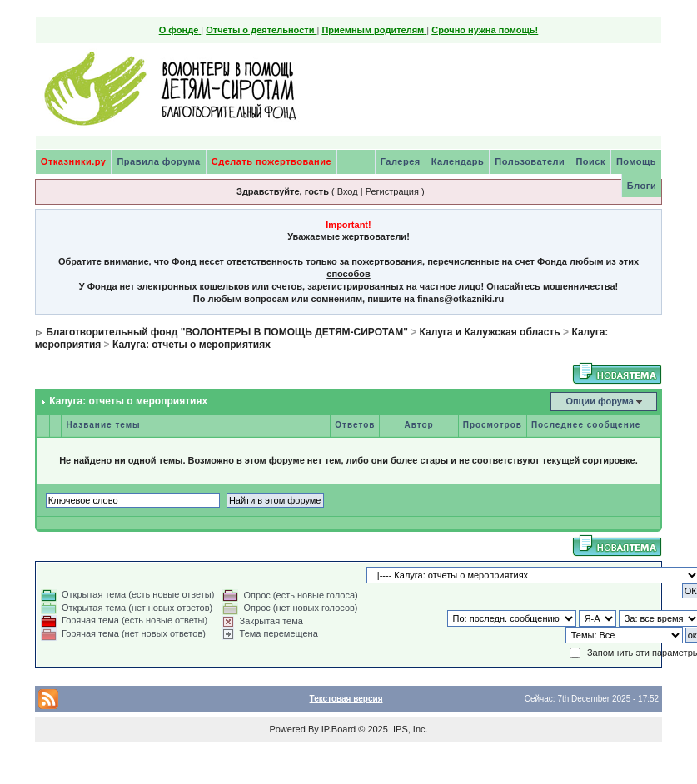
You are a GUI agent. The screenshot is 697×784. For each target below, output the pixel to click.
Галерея (401, 161)
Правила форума (158, 161)
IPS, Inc (409, 729)
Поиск (590, 161)
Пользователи (530, 161)
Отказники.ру (74, 161)
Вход (348, 191)
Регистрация (392, 191)
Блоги (642, 186)
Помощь (636, 161)
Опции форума (599, 401)
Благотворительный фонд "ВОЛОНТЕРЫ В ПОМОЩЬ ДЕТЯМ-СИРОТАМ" (227, 332)
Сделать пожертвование (271, 161)
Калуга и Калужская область (490, 332)
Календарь (458, 161)
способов (348, 274)
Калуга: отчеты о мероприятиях (192, 345)
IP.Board (339, 729)
